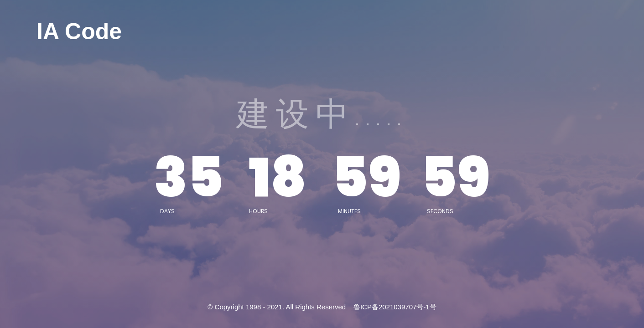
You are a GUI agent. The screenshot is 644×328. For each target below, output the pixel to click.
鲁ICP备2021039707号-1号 (395, 307)
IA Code (79, 31)
